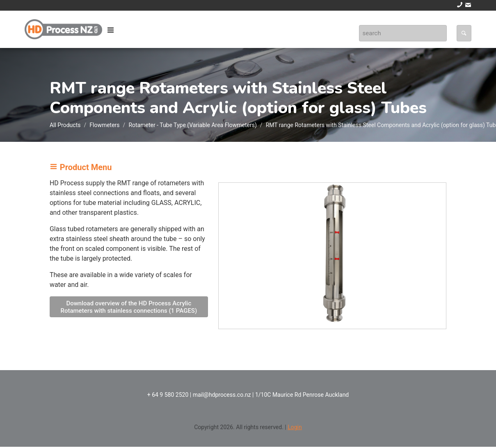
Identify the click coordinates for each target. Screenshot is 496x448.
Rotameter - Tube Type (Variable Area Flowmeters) (192, 125)
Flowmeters (104, 125)
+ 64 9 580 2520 (168, 395)
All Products (65, 125)
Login (295, 427)
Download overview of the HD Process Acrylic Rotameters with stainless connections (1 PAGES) (129, 307)
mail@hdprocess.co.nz (222, 395)
